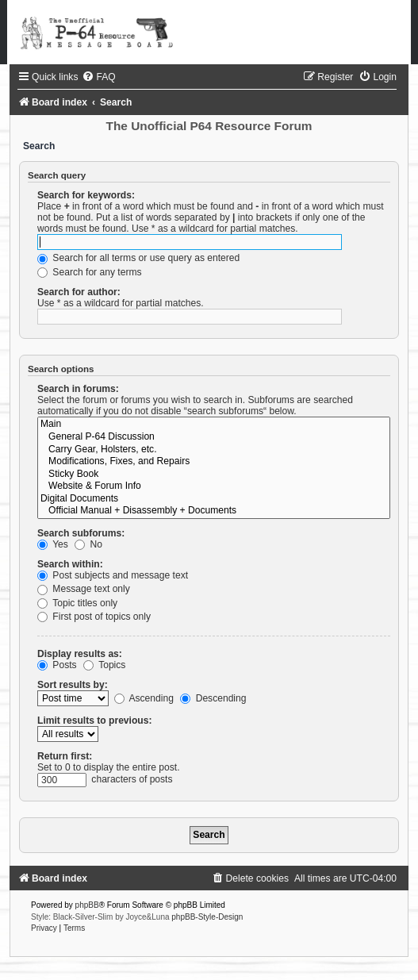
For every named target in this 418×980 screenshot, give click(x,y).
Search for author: (79, 292)
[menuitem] (98, 77)
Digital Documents (214, 499)
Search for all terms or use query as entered (138, 258)
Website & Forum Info (214, 486)
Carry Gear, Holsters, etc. (214, 450)
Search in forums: (78, 389)
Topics (104, 665)
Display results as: (80, 654)
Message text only (84, 589)
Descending (213, 698)
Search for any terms (90, 272)
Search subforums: (81, 533)
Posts (57, 665)
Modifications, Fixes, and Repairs (214, 462)
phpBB (87, 905)
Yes (53, 544)
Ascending (144, 698)
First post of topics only (94, 617)
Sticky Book (214, 475)
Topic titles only (77, 603)
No (88, 544)
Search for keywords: (86, 195)
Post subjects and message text (113, 575)
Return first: (65, 756)
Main (214, 425)
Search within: (70, 564)
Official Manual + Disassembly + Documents (214, 511)
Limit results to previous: (94, 721)
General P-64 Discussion (214, 437)
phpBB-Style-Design (207, 917)
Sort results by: (73, 685)
